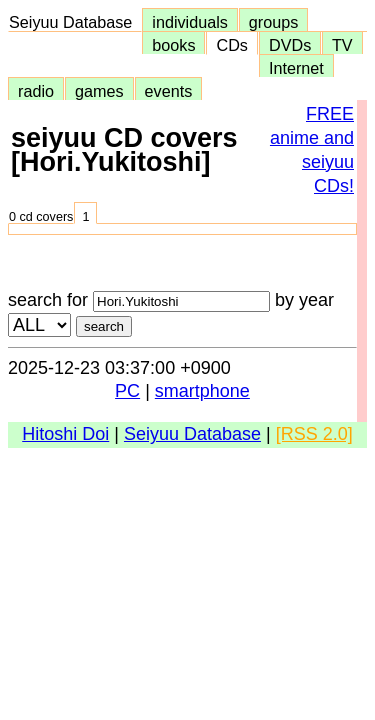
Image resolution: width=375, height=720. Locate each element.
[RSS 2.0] (314, 434)
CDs (231, 45)
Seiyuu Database (75, 22)
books (173, 45)
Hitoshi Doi (65, 434)
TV (342, 45)
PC (127, 391)
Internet (296, 68)
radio (36, 91)
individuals (190, 22)
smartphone (202, 391)
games (99, 91)
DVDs (290, 45)
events (169, 91)
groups (274, 22)
